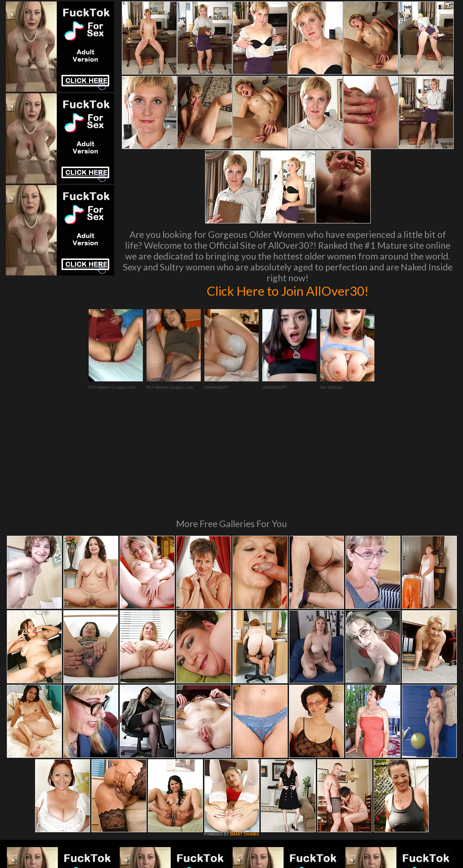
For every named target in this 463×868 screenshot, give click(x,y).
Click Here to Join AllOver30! (288, 291)
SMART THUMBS (244, 736)
